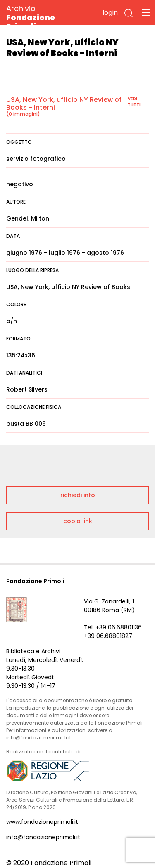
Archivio (45, 17)
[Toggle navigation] (146, 12)
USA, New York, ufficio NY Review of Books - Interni (64, 103)
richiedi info (78, 495)
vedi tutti (134, 102)
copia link (78, 521)
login (110, 13)
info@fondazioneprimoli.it (43, 837)
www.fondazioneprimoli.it (42, 822)
